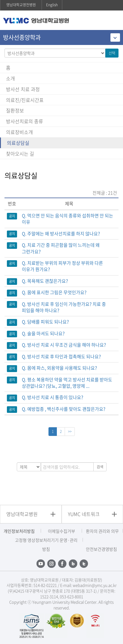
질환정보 (15, 110)
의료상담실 (18, 143)
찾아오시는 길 (20, 154)
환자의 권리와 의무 (102, 531)
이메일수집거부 (62, 531)
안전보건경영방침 (101, 549)
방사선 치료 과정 (23, 89)
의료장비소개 (19, 132)
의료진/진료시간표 (25, 100)
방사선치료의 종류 (25, 121)
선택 (112, 53)
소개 (10, 78)
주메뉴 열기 (114, 21)
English (52, 5)
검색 (100, 467)
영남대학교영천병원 (21, 5)
